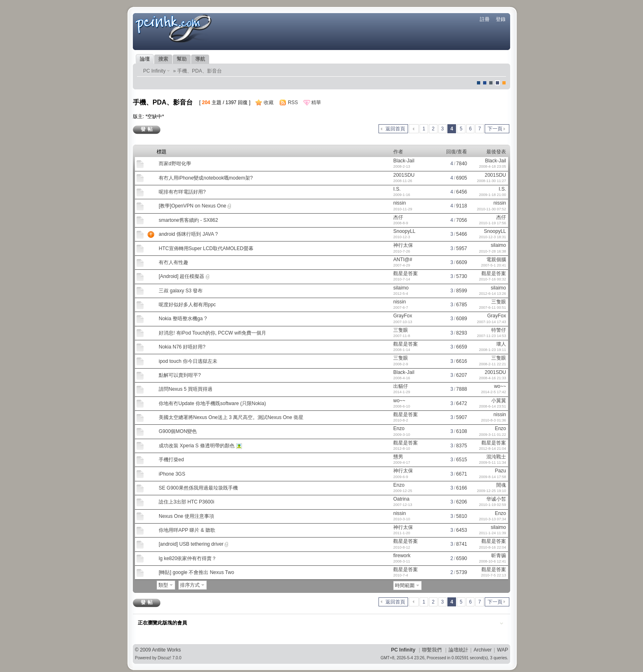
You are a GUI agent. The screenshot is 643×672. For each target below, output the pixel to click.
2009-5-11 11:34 (493, 462)
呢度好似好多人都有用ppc (187, 305)
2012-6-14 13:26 (493, 294)
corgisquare (504, 83)
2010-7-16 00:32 (493, 279)
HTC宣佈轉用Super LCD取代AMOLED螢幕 (206, 248)
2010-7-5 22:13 (494, 575)
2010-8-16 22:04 (493, 547)
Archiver (483, 650)
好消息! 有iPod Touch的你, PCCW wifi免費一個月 (212, 333)
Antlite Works (166, 650)
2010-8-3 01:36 (494, 420)
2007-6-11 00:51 (493, 308)
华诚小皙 (496, 499)
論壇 (145, 59)
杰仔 (398, 217)
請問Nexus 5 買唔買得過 (186, 389)
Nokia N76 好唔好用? (182, 347)
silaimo (498, 245)
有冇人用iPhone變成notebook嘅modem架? (206, 178)
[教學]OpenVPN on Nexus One (193, 206)
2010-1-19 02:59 (493, 505)
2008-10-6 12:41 (493, 561)
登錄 (501, 19)
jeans (491, 83)
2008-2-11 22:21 (493, 364)
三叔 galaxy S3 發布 (181, 291)
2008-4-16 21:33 (493, 378)
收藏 (269, 103)
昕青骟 (499, 556)
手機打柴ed (171, 460)
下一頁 (495, 129)
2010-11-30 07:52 (491, 209)
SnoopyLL (404, 231)
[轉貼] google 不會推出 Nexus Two (196, 572)
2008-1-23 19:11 (493, 350)
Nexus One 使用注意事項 (186, 516)
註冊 (485, 19)
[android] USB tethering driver (191, 544)
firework (402, 556)
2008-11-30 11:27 (491, 181)
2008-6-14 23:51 (493, 406)
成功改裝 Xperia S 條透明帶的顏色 (197, 446)
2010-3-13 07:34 (493, 519)
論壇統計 (458, 650)
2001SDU (404, 175)
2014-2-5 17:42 (494, 392)
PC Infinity (154, 71)
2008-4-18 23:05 (493, 166)
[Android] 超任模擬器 (181, 276)
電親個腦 (496, 260)
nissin (400, 203)
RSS (293, 103)
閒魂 (501, 485)
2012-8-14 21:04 (493, 449)
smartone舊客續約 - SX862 (188, 220)
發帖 (148, 129)
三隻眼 (499, 302)
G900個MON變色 (178, 431)
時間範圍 (405, 585)
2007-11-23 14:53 (491, 336)
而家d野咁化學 (175, 164)
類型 (163, 585)
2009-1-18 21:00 (493, 195)
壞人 (501, 344)
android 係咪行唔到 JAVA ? (188, 234)
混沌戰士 (496, 457)
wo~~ (500, 386)
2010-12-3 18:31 (493, 237)
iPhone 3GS (172, 474)
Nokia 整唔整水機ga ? (183, 319)
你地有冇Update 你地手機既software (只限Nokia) (212, 403)
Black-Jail (404, 161)
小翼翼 (499, 401)
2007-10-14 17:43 (491, 322)
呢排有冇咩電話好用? (182, 192)
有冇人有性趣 (173, 262)
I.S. (397, 189)
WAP (503, 650)
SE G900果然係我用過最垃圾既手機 (198, 488)
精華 (316, 103)
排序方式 (190, 585)
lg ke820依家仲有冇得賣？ (188, 558)
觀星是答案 (406, 273)
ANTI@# (403, 260)
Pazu (500, 471)
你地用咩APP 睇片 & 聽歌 (187, 530)
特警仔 (499, 330)
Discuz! (165, 658)
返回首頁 (395, 129)
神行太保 (403, 245)
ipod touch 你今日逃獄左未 (188, 361)
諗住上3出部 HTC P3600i (186, 502)
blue (485, 83)
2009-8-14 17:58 (493, 477)
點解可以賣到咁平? (180, 375)
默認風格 (479, 83)
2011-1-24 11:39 (493, 533)
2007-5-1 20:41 (494, 265)
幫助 (182, 59)
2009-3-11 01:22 (493, 435)
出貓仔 (401, 386)
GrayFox (403, 316)
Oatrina (401, 499)
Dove (497, 83)
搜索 (163, 59)
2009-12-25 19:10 (491, 491)
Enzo (399, 428)
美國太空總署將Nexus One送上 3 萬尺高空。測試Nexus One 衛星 (231, 417)
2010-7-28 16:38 (493, 251)
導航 (200, 59)
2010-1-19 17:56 (493, 223)
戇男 (398, 457)
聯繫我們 (432, 650)
